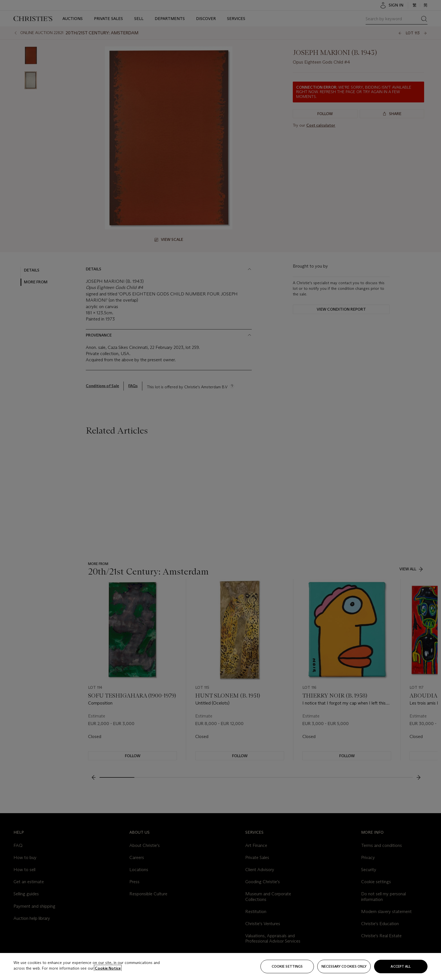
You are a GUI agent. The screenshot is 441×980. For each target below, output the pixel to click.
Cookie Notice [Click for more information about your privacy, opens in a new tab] (108, 968)
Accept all (401, 966)
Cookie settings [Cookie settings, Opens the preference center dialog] (287, 966)
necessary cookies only (344, 966)
